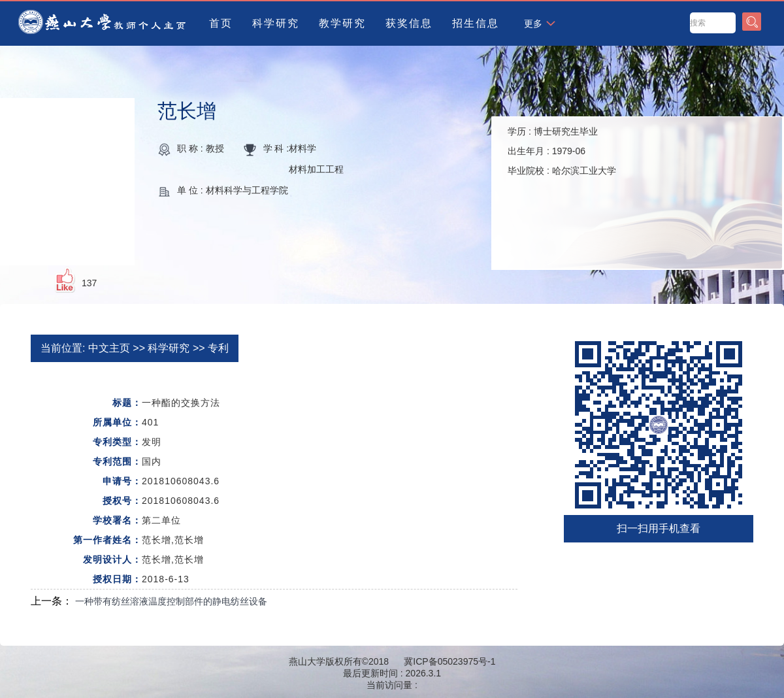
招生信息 (476, 23)
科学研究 (276, 23)
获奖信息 (409, 23)
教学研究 (342, 23)
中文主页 (109, 348)
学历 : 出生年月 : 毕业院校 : (562, 151)
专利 (218, 348)
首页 (221, 23)
